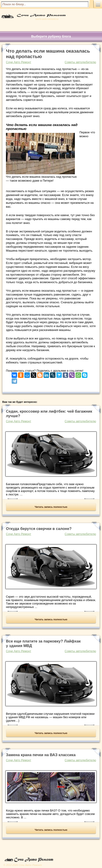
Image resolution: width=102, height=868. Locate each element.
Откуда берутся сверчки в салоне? (39, 529)
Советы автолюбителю (80, 62)
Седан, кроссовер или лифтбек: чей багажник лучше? (49, 414)
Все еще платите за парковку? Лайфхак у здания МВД (43, 644)
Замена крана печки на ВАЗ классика (41, 755)
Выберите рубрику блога (51, 36)
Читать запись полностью (51, 507)
